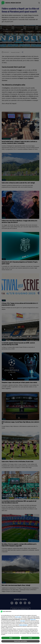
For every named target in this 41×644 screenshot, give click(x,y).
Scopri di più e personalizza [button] (20, 641)
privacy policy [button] (18, 617)
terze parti (23, 621)
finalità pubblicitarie (23, 625)
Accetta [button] (30, 638)
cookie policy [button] (33, 620)
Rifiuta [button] (11, 638)
